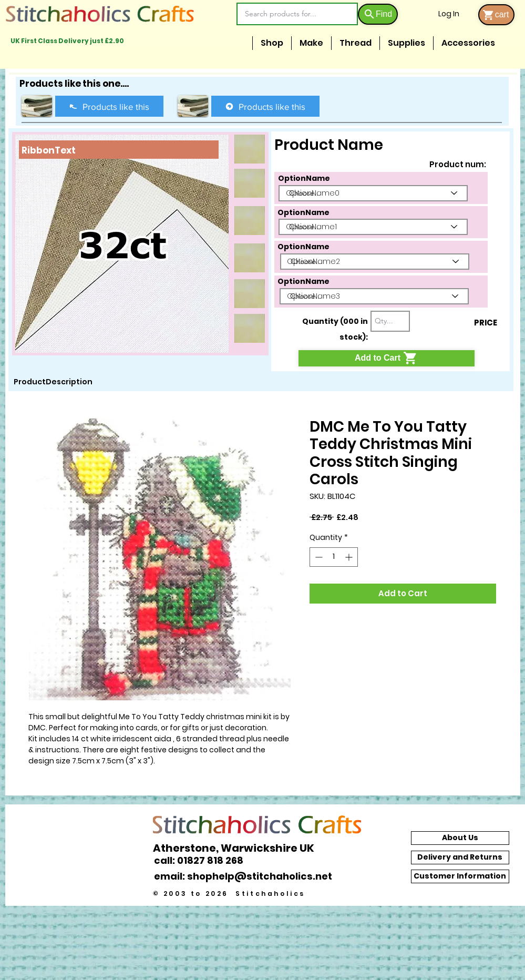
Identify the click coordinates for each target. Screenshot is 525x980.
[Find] (378, 14)
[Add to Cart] (387, 358)
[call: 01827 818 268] (204, 860)
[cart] (496, 15)
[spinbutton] (334, 557)
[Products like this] (109, 106)
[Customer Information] (460, 876)
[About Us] (460, 838)
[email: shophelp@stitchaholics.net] (246, 876)
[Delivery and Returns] (460, 857)
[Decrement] (318, 557)
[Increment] (350, 557)
